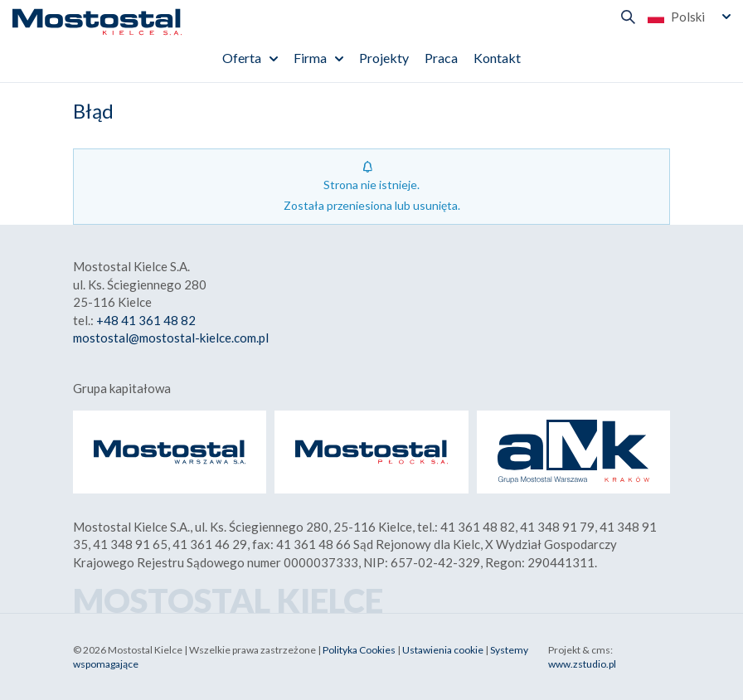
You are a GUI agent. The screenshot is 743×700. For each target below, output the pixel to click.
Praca (441, 58)
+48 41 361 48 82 (146, 320)
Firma (310, 58)
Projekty (384, 58)
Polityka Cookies (359, 650)
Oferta (242, 58)
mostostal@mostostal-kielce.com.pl (171, 338)
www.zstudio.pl (582, 664)
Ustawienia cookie (443, 650)
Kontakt (497, 58)
